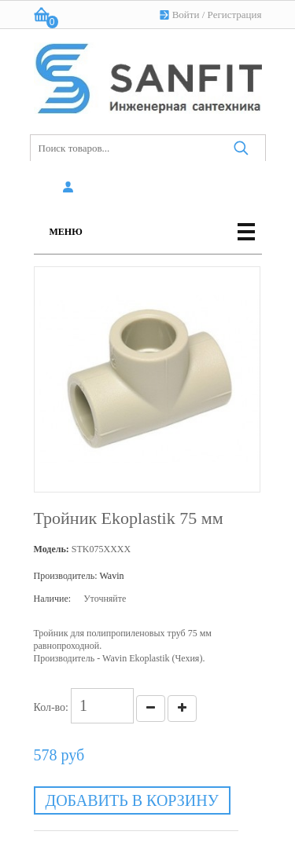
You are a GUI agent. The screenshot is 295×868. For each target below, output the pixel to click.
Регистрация (235, 15)
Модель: (52, 549)
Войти (186, 15)
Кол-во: (52, 707)
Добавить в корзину (132, 800)
